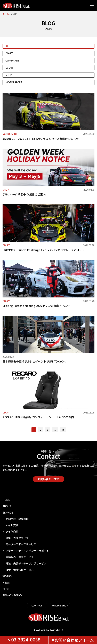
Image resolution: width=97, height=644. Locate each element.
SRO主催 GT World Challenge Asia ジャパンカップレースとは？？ (44, 250)
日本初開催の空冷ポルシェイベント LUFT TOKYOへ (34, 361)
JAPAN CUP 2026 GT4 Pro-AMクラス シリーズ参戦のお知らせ (41, 139)
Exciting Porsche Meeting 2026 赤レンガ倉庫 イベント (37, 306)
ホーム (6, 14)
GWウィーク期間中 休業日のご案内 (24, 194)
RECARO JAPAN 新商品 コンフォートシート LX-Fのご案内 (38, 417)
